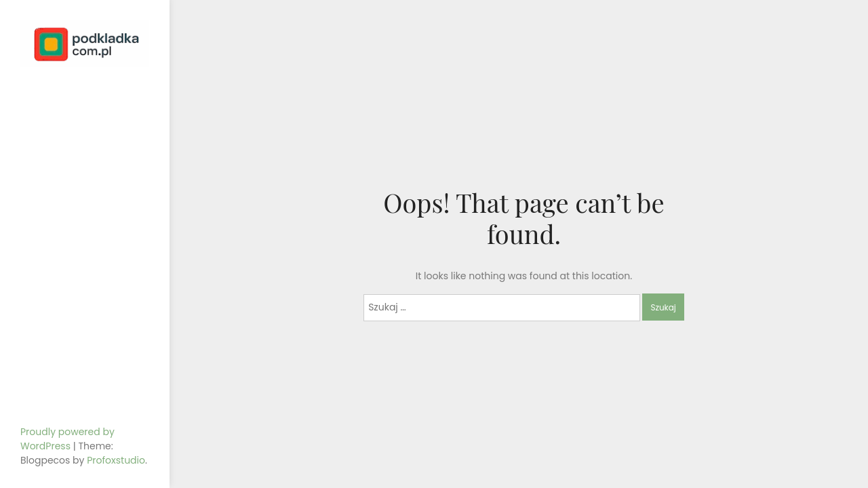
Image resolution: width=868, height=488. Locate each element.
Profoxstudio (116, 460)
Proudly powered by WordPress (67, 439)
